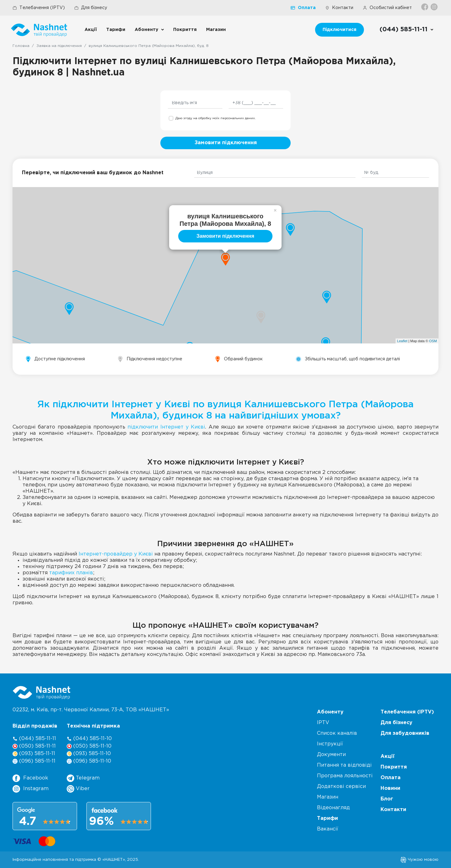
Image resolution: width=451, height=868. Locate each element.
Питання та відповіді (344, 765)
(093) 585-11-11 (34, 754)
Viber (78, 789)
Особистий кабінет (387, 8)
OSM (433, 341)
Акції (91, 30)
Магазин (216, 30)
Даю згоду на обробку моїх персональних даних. (215, 118)
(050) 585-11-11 (34, 746)
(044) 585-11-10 (89, 739)
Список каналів (337, 733)
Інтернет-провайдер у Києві (116, 554)
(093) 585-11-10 (89, 754)
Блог (387, 799)
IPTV (323, 723)
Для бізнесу (91, 8)
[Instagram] (435, 7)
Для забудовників (405, 733)
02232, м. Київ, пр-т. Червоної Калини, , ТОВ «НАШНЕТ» (91, 710)
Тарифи (116, 30)
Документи (331, 755)
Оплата (303, 8)
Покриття (185, 30)
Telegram (83, 778)
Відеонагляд (333, 808)
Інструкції (330, 744)
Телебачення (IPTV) (39, 8)
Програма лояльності (345, 776)
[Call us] (407, 30)
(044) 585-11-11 (34, 739)
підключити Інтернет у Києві (166, 427)
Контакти (339, 8)
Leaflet (402, 341)
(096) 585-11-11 (34, 761)
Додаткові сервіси (341, 787)
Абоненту (146, 30)
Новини (390, 788)
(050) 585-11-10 (89, 746)
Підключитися (340, 30)
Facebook (30, 778)
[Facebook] (425, 7)
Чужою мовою (419, 860)
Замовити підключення (226, 143)
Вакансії (328, 829)
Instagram (31, 789)
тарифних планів (71, 573)
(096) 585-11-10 (89, 761)
